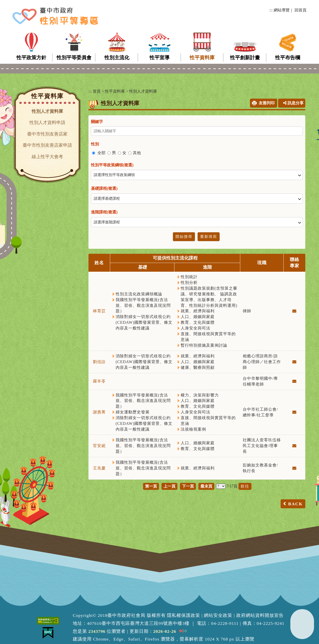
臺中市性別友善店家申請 (47, 145)
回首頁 (301, 10)
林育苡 (99, 311)
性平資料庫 (202, 58)
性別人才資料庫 (47, 111)
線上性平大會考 (47, 157)
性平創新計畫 (245, 58)
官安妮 (99, 446)
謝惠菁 (99, 412)
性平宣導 (159, 58)
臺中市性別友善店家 (47, 134)
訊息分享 (293, 103)
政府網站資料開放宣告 (260, 615)
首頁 (97, 91)
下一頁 (188, 486)
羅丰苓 (99, 381)
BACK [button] (295, 504)
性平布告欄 (288, 58)
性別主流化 (117, 58)
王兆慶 (99, 468)
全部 (101, 153)
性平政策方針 (31, 58)
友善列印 (267, 103)
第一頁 (151, 486)
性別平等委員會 (74, 58)
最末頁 (206, 486)
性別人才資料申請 (47, 123)
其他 (137, 153)
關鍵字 (97, 122)
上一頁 (169, 486)
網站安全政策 (218, 615)
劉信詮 (99, 362)
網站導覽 (282, 10)
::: (271, 10)
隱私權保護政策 (184, 615)
